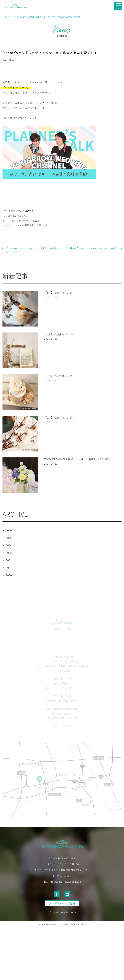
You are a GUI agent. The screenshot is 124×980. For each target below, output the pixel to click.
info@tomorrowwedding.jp (65, 883)
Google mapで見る (64, 731)
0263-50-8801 (65, 878)
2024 (9, 545)
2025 (9, 538)
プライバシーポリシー (61, 915)
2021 (9, 568)
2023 (9, 553)
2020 (9, 575)
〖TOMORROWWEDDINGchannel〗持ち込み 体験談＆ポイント (33, 250)
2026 (9, 530)
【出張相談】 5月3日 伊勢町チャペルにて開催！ (92, 248)
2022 (9, 560)
